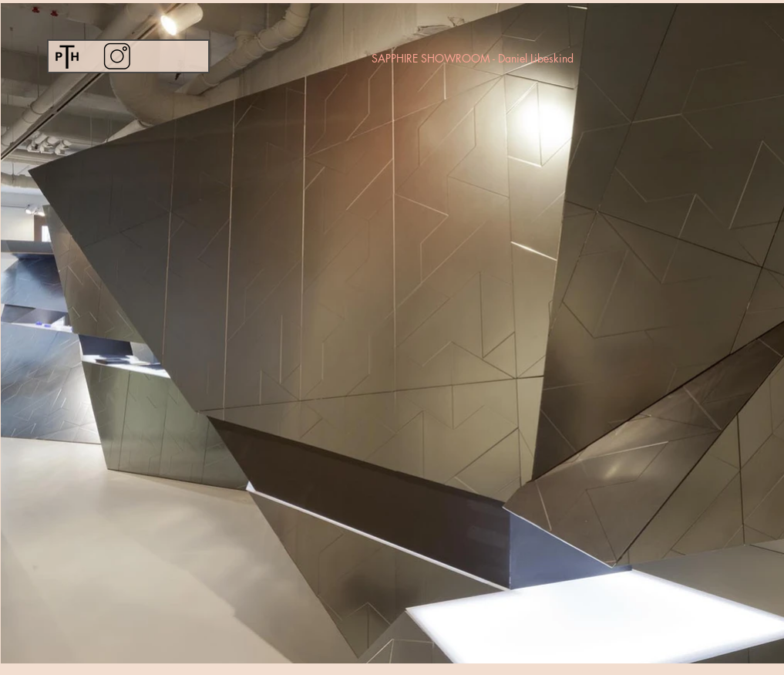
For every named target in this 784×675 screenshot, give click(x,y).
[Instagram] (117, 56)
